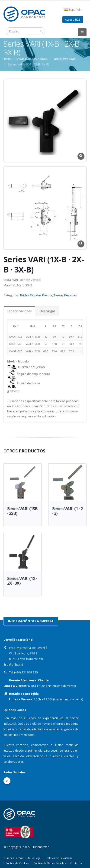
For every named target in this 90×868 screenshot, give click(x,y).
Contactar (76, 863)
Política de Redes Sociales (50, 863)
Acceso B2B (73, 19)
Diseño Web (41, 847)
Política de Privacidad (59, 858)
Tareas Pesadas (65, 295)
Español (73, 10)
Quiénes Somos (13, 858)
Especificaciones (19, 311)
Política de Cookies (17, 863)
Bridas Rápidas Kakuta (36, 295)
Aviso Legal (34, 858)
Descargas (47, 311)
